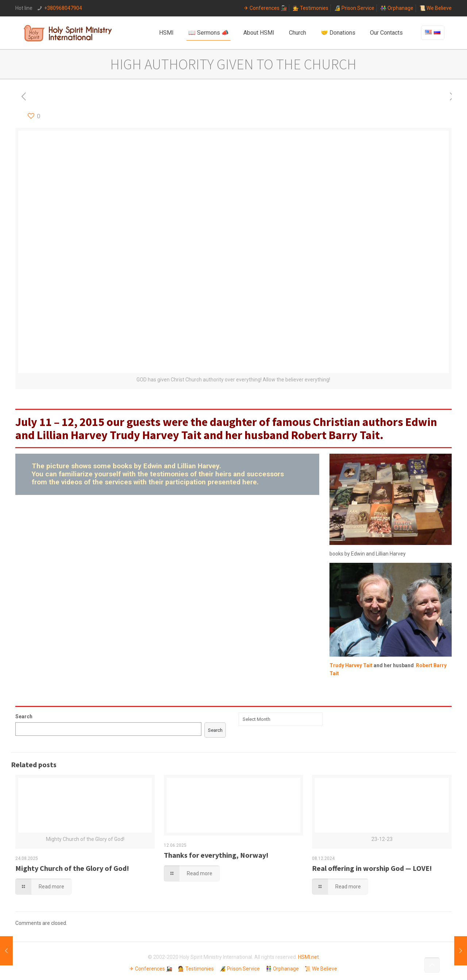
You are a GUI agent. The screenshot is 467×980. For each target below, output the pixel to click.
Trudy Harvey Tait (156, 435)
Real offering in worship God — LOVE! (372, 868)
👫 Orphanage (397, 8)
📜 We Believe (435, 8)
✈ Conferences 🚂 (265, 8)
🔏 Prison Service (354, 8)
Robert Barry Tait (335, 435)
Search (24, 716)
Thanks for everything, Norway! (216, 855)
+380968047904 (63, 8)
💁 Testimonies (310, 8)
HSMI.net (308, 957)
